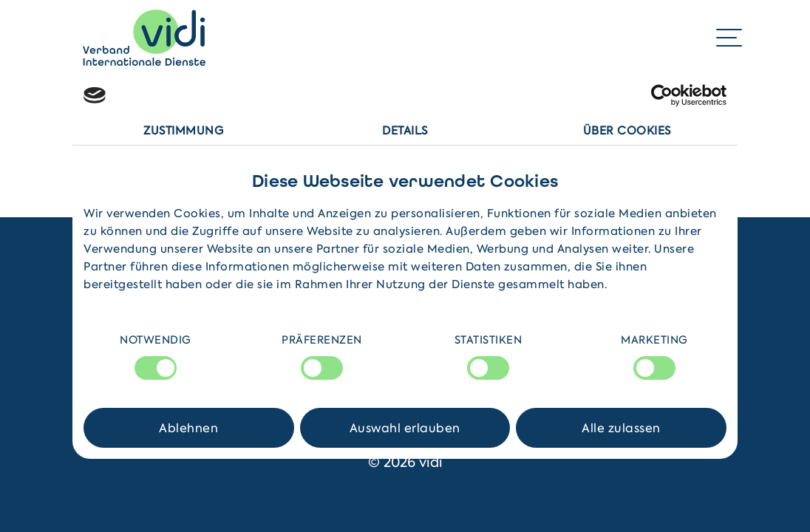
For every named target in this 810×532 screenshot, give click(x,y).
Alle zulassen (621, 428)
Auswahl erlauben (405, 428)
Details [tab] (405, 131)
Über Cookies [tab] (627, 131)
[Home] (144, 38)
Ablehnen (188, 428)
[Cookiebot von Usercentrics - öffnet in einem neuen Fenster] (662, 95)
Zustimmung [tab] (183, 131)
